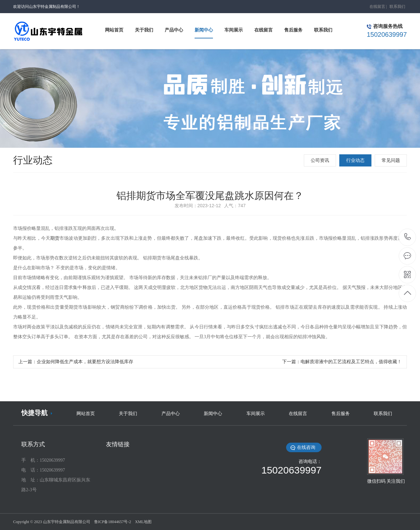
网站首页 (86, 414)
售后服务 (341, 414)
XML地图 (143, 522)
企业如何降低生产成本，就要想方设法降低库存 (85, 362)
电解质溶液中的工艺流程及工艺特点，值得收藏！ (351, 362)
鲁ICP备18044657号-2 (113, 522)
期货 (55, 238)
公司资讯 (320, 160)
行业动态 (355, 160)
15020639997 (408, 237)
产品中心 (171, 414)
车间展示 (256, 414)
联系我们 (397, 7)
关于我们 (128, 414)
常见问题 (391, 160)
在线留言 (377, 7)
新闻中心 (213, 414)
